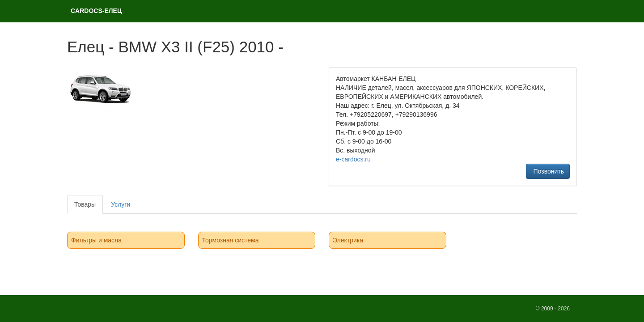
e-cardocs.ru (353, 159)
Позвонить (548, 171)
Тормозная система (231, 240)
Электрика (348, 240)
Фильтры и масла (96, 240)
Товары (85, 204)
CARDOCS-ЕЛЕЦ (96, 11)
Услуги (121, 204)
